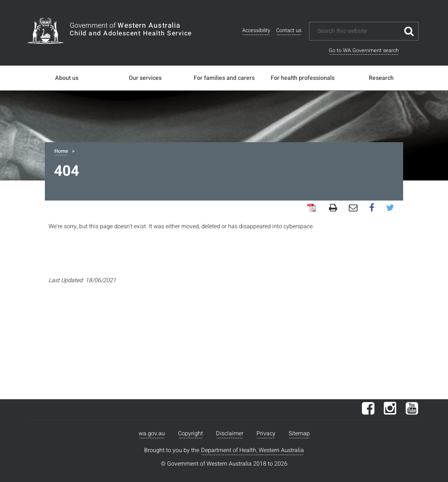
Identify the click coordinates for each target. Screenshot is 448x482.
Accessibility (256, 30)
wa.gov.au (152, 434)
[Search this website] (358, 31)
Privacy (266, 434)
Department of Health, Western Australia (252, 450)
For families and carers (224, 78)
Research (381, 78)
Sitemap (299, 434)
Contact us (289, 30)
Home (61, 151)
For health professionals (303, 78)
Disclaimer (230, 434)
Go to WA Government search (364, 50)
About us (67, 78)
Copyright (190, 434)
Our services (145, 78)
